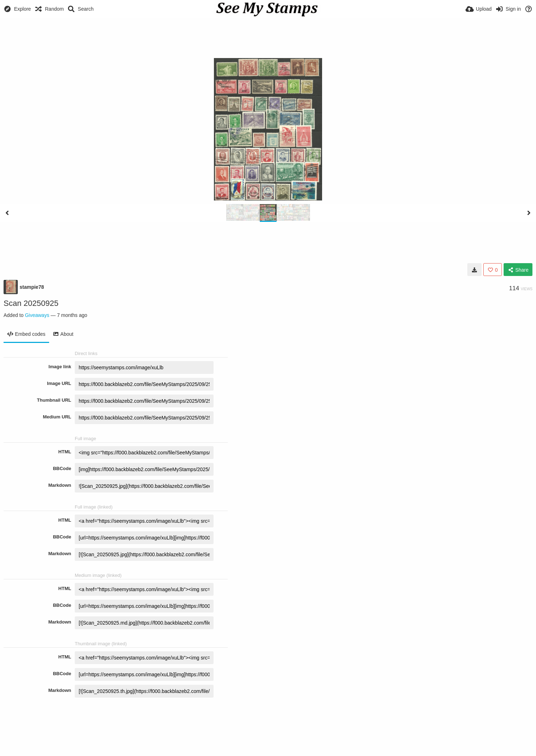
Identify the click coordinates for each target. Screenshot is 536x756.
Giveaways (37, 315)
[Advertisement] (268, 37)
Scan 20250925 (31, 303)
